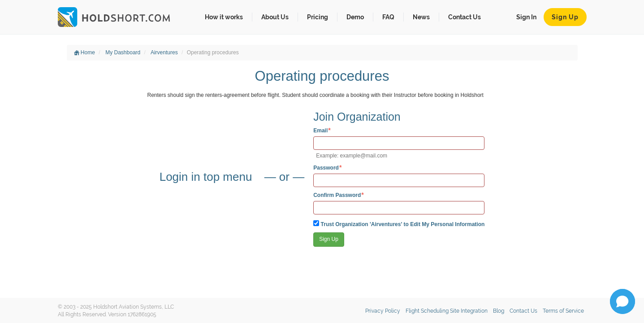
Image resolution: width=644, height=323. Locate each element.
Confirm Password (337, 195)
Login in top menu (207, 177)
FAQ (388, 17)
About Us (275, 17)
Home (84, 52)
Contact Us (465, 17)
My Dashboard (123, 52)
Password (326, 168)
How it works (224, 17)
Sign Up (565, 17)
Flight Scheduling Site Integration (447, 311)
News (421, 17)
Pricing (318, 17)
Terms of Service (563, 311)
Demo (355, 17)
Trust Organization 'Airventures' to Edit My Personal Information (399, 224)
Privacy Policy (383, 311)
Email (320, 130)
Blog (499, 311)
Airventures (164, 52)
